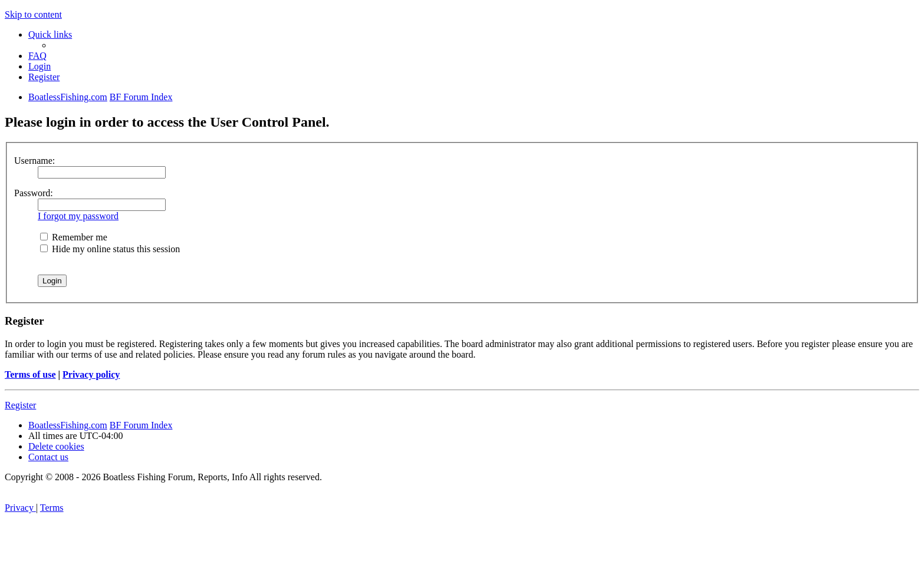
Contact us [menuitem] (48, 457)
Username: (34, 161)
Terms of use (30, 374)
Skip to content (33, 14)
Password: (34, 193)
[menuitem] (37, 56)
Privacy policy (91, 374)
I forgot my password (78, 216)
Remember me (74, 237)
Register (20, 405)
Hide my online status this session (110, 249)
